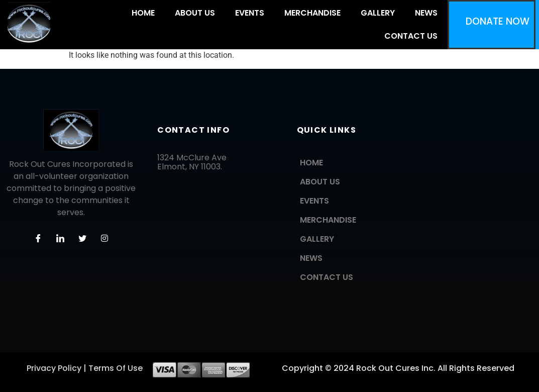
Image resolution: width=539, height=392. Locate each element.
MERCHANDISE (312, 13)
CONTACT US (411, 36)
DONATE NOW (498, 21)
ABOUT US (195, 13)
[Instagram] (104, 239)
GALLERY (378, 13)
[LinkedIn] (60, 239)
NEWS (426, 13)
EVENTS (250, 13)
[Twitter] (82, 239)
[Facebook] (38, 239)
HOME (143, 13)
